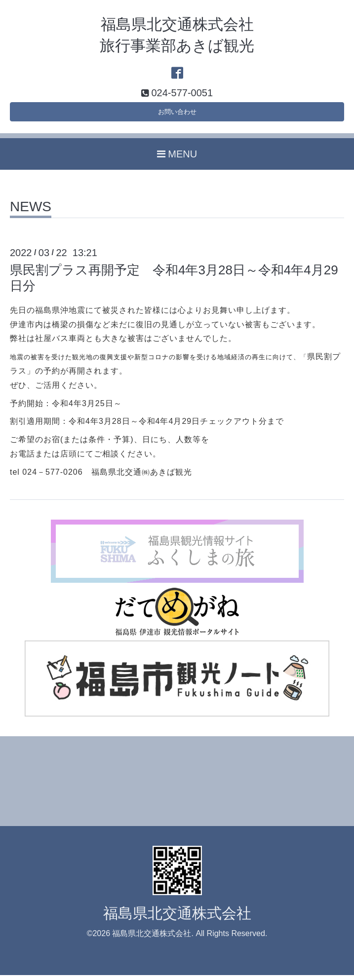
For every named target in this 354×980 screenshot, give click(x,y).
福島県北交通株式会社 (177, 918)
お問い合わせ (177, 114)
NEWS (31, 212)
